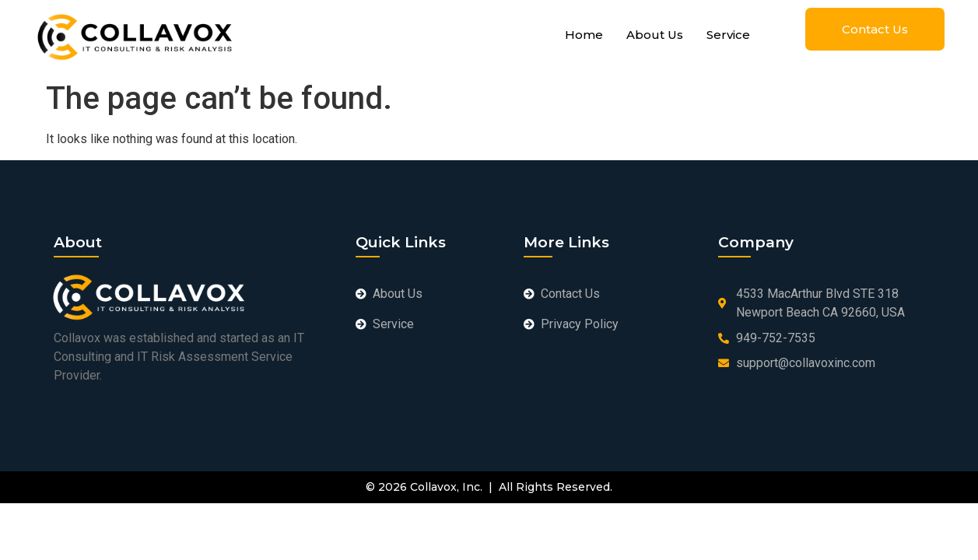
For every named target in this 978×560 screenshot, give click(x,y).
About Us (655, 35)
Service (728, 35)
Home (584, 35)
